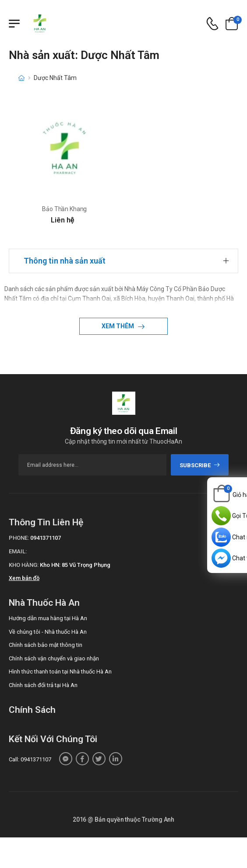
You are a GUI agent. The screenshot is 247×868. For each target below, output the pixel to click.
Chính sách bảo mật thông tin (46, 645)
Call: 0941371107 (30, 759)
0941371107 (46, 538)
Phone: (19, 538)
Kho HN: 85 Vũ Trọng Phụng (75, 565)
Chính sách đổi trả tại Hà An (43, 685)
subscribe (200, 465)
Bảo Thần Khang (64, 209)
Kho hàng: (24, 565)
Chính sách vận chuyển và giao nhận (54, 658)
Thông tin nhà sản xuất (65, 261)
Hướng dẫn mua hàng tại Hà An (48, 618)
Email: (18, 551)
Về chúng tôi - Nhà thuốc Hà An (48, 632)
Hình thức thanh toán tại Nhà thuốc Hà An (60, 672)
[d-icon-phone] (212, 24)
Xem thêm (118, 326)
